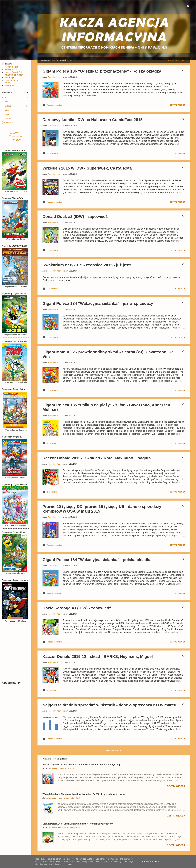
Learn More (147, 861)
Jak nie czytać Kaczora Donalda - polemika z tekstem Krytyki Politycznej (81, 765)
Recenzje (9, 77)
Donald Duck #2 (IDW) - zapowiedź (75, 216)
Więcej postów (114, 750)
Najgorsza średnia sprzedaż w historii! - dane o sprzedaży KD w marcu (109, 705)
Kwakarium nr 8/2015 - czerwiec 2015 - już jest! (87, 265)
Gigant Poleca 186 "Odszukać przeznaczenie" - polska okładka (102, 71)
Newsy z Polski (12, 67)
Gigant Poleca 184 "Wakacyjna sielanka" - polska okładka (97, 560)
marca (7, 110)
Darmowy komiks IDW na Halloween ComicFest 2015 (92, 120)
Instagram (10, 85)
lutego (7, 114)
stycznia (8, 119)
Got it (158, 861)
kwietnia (8, 106)
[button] (183, 71)
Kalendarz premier (14, 75)
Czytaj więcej (177, 105)
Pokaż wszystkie (177, 60)
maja (6, 102)
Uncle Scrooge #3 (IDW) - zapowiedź (77, 608)
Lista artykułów (12, 80)
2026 (4, 97)
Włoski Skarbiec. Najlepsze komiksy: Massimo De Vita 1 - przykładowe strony (84, 794)
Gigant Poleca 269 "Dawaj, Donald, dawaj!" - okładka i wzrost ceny (78, 824)
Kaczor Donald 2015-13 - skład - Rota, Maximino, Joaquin (97, 458)
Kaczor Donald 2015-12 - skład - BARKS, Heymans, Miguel (98, 657)
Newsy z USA (11, 70)
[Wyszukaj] (188, 7)
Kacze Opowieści (13, 72)
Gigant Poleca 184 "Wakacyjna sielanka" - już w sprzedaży (98, 303)
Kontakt (8, 83)
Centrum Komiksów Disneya (16, 136)
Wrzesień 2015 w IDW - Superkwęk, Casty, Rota (87, 168)
